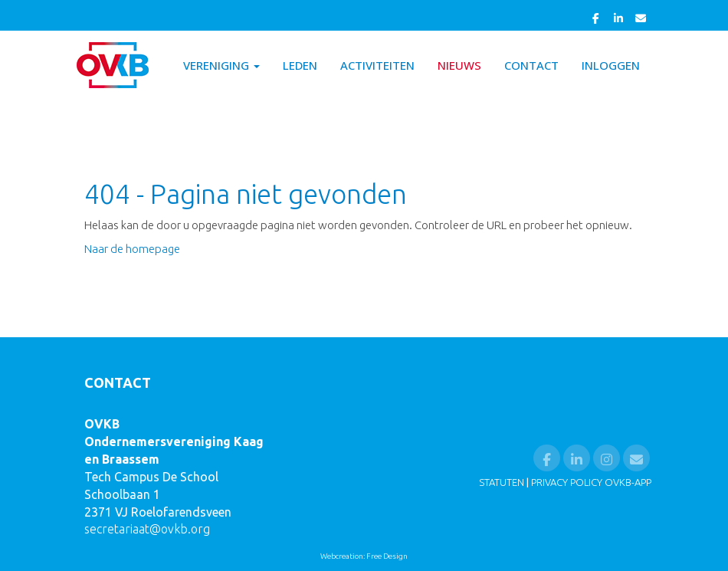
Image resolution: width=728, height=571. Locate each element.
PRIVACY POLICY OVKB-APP (591, 482)
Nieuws (459, 65)
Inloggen (611, 65)
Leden (300, 65)
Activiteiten (377, 65)
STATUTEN (502, 482)
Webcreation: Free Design (364, 556)
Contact (531, 65)
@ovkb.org (147, 529)
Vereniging (221, 65)
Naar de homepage (132, 249)
